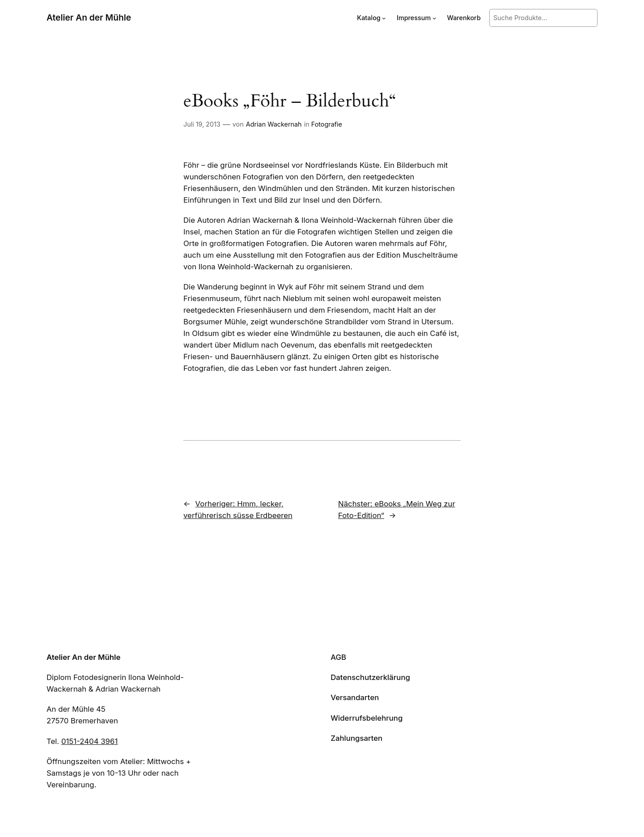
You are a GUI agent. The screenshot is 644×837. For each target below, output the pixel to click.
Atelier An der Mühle (89, 17)
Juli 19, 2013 (202, 124)
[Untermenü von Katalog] (384, 18)
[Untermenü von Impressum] (434, 18)
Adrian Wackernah (274, 124)
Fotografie (327, 124)
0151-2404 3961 (89, 741)
